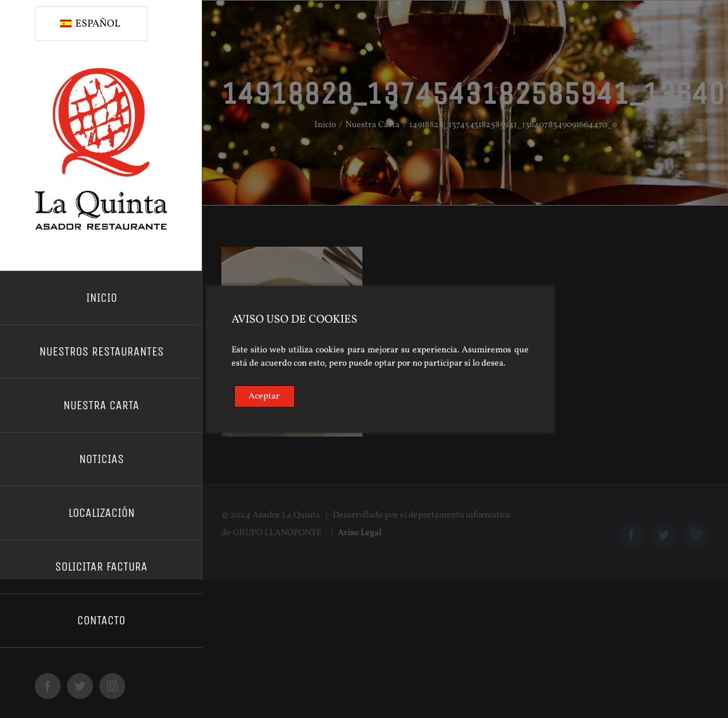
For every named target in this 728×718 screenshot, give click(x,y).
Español (90, 24)
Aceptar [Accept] (264, 396)
